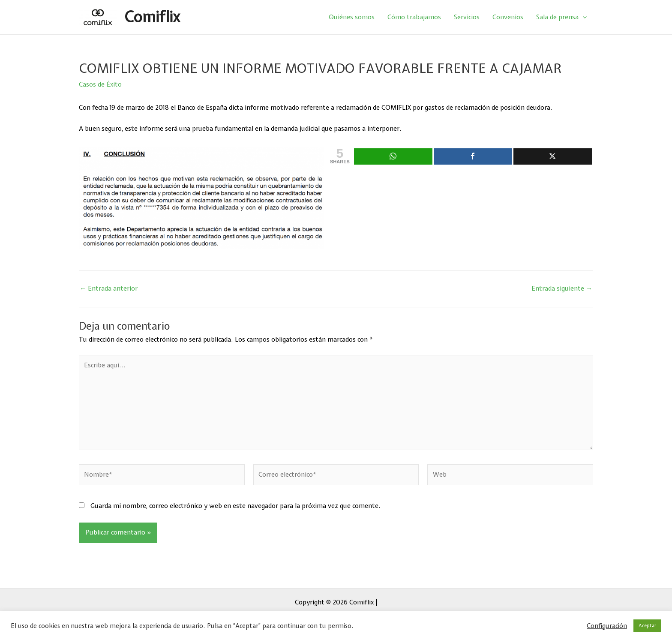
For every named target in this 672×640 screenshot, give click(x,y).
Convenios (508, 17)
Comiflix (152, 17)
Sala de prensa (561, 17)
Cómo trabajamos (414, 17)
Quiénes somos (352, 17)
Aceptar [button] (647, 625)
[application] (583, 17)
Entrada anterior (109, 289)
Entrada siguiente (562, 289)
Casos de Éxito (100, 84)
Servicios (467, 17)
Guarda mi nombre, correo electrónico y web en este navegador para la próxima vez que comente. (235, 506)
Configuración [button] (607, 626)
